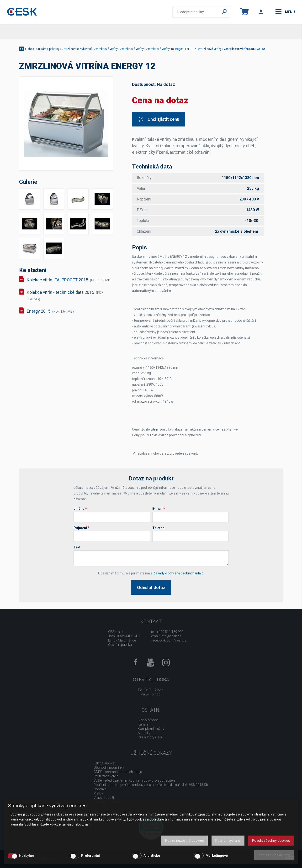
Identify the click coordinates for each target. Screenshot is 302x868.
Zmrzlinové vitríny (106, 49)
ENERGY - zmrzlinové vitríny (203, 49)
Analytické (152, 856)
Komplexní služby (151, 729)
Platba (98, 793)
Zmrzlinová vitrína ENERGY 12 (244, 49)
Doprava (100, 789)
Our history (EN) (150, 737)
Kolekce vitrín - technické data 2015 (65, 295)
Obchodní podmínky (109, 768)
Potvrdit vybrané (228, 841)
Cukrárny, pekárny (48, 49)
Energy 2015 (50, 311)
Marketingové (217, 856)
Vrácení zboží (104, 798)
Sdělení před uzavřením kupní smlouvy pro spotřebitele (134, 780)
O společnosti (148, 720)
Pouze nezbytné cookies (185, 841)
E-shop (29, 49)
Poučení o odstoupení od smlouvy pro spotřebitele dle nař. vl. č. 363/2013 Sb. (151, 785)
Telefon (158, 528)
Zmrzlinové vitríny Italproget (164, 49)
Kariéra (143, 724)
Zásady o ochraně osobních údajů (178, 573)
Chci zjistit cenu (159, 119)
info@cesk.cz (171, 636)
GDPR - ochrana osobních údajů (118, 772)
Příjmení (81, 528)
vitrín (154, 429)
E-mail (159, 509)
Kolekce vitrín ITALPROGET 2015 (69, 280)
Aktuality (144, 733)
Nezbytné (26, 856)
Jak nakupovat (105, 763)
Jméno (80, 509)
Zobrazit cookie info (274, 855)
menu (285, 12)
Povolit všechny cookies (271, 841)
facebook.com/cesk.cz (169, 640)
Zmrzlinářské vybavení (77, 49)
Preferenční (90, 856)
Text (77, 547)
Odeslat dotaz (151, 587)
